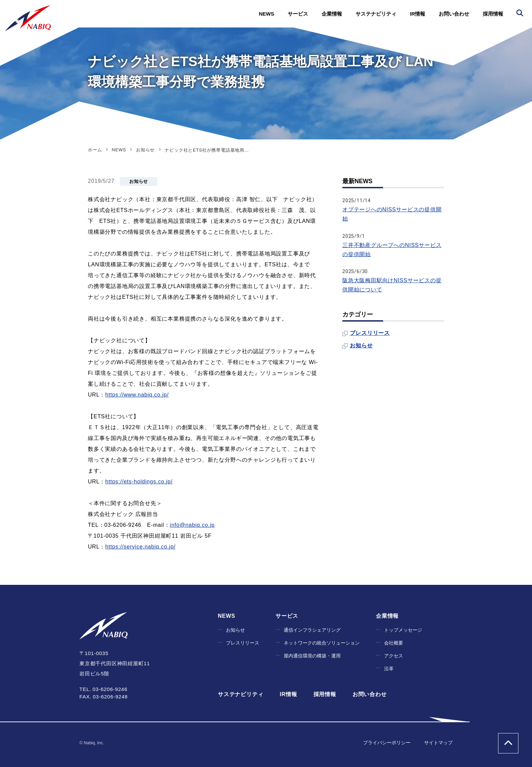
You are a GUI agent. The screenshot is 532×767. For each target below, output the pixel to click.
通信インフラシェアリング (312, 630)
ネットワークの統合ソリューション (322, 643)
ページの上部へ (508, 743)
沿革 (389, 669)
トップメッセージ (403, 630)
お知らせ (139, 181)
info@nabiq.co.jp (192, 525)
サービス (298, 14)
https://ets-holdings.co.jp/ (139, 482)
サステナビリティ (376, 14)
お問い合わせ (454, 14)
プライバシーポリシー (387, 743)
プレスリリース (370, 333)
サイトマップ (438, 743)
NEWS (267, 14)
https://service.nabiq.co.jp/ (140, 547)
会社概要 (394, 643)
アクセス (394, 656)
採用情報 (493, 14)
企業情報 (332, 14)
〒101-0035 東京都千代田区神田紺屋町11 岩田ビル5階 (115, 663)
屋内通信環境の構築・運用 (312, 656)
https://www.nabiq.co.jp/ (137, 395)
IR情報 (417, 14)
